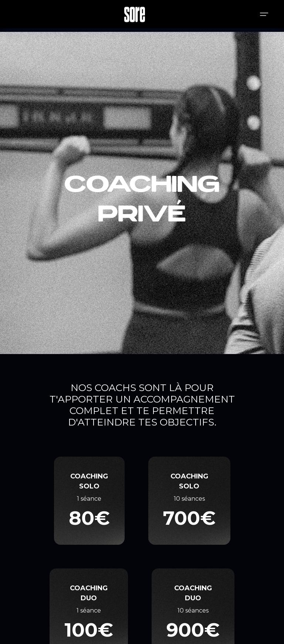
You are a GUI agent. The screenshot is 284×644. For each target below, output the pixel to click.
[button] (264, 14)
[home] (135, 14)
